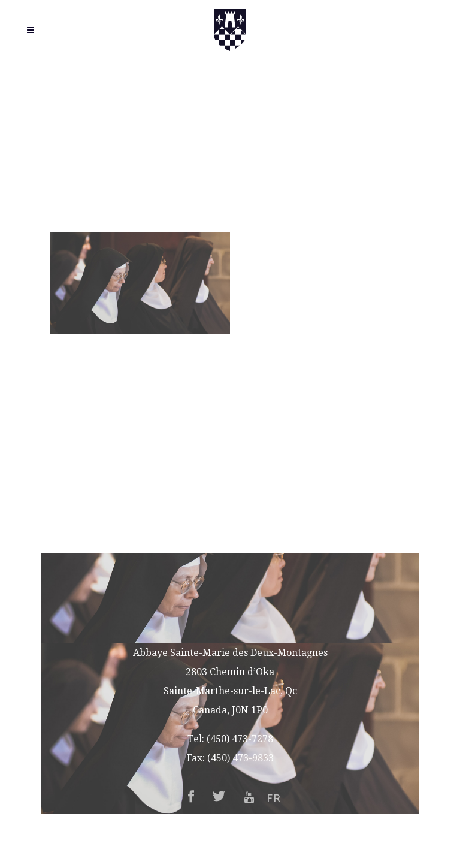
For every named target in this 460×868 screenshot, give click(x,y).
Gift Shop (230, 486)
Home (230, 409)
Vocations (230, 448)
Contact (230, 524)
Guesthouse (230, 467)
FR (230, 544)
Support (230, 505)
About (230, 429)
